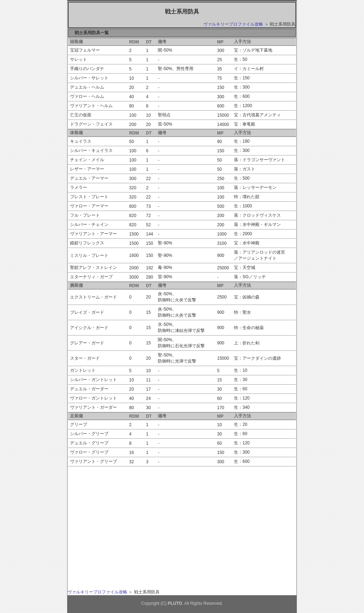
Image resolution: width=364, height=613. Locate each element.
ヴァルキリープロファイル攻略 (233, 24)
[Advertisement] (134, 518)
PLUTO (175, 603)
